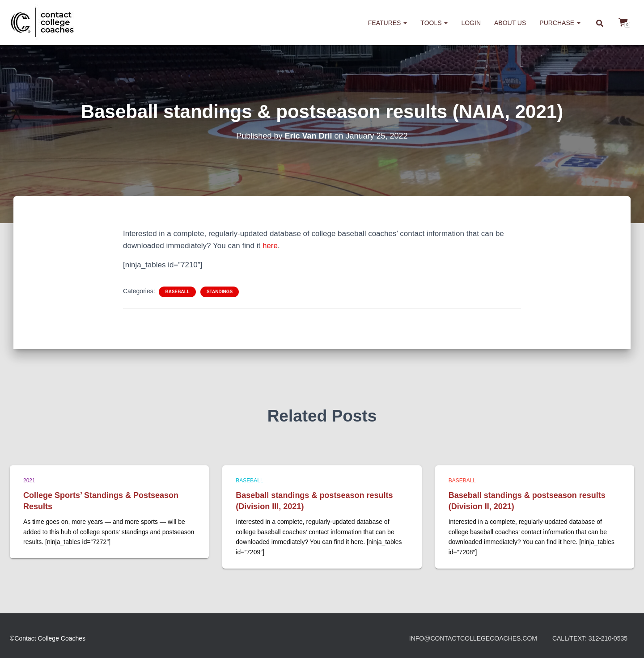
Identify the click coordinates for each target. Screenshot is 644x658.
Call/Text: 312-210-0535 (590, 638)
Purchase (560, 23)
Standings (220, 292)
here (270, 246)
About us (510, 23)
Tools (434, 23)
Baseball (177, 292)
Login (471, 23)
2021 (29, 481)
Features (388, 23)
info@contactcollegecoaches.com (473, 638)
